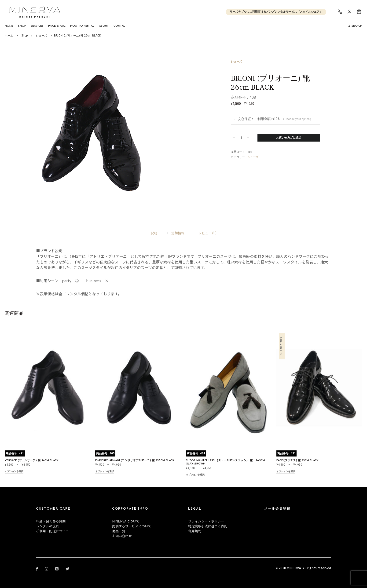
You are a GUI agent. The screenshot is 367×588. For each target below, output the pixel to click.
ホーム (9, 36)
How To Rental (82, 26)
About (104, 26)
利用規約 (195, 531)
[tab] (154, 233)
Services (37, 26)
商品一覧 (119, 531)
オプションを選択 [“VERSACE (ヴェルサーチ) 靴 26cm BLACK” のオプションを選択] (14, 472)
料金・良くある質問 (51, 521)
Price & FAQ (57, 26)
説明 (154, 233)
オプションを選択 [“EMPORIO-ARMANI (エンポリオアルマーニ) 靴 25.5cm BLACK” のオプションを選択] (105, 472)
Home (9, 26)
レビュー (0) (207, 233)
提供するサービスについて (132, 526)
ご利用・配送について (52, 531)
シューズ (41, 36)
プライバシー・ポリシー (206, 521)
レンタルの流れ (48, 526)
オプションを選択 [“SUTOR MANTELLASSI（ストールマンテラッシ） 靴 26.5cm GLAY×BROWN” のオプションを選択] (195, 475)
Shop (22, 26)
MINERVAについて (126, 521)
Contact (120, 26)
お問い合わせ (122, 536)
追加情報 (178, 233)
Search (355, 26)
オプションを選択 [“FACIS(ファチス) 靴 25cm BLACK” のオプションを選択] (286, 472)
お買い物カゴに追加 (289, 138)
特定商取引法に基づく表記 (208, 526)
